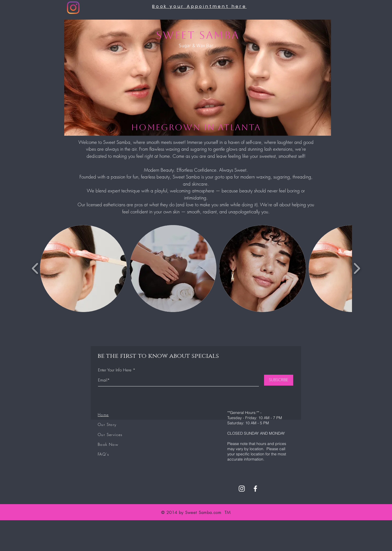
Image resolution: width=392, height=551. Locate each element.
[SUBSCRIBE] (279, 380)
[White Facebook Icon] (255, 489)
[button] (83, 269)
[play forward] (357, 269)
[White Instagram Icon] (242, 489)
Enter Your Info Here (115, 370)
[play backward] (35, 269)
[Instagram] (73, 8)
